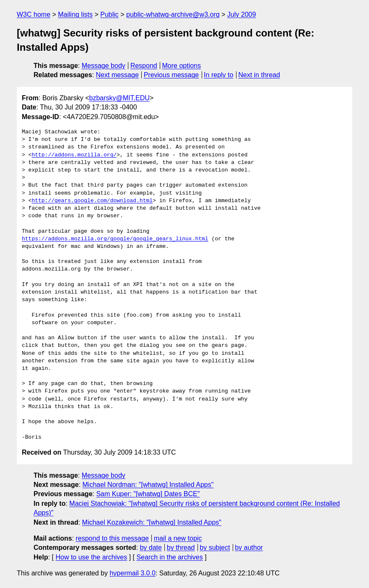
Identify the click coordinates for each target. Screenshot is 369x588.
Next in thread (259, 75)
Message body (104, 66)
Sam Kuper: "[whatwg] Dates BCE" (148, 494)
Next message (117, 75)
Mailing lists (75, 14)
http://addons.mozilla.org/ (74, 155)
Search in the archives (169, 557)
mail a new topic (178, 538)
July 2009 (242, 14)
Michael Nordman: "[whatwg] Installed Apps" (148, 485)
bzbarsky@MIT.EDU (119, 98)
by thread (181, 548)
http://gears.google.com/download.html (92, 201)
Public (109, 14)
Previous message (172, 75)
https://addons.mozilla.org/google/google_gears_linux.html (115, 239)
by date (151, 548)
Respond (144, 66)
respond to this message (112, 538)
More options (182, 66)
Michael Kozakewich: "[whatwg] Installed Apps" (152, 522)
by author (249, 548)
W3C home (34, 14)
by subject (215, 548)
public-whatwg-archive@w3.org (173, 14)
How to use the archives (91, 557)
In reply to (218, 75)
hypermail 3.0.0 (132, 573)
